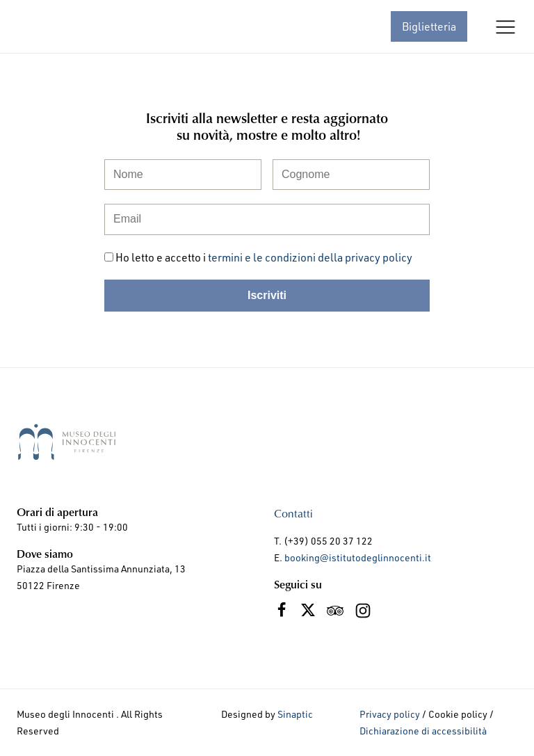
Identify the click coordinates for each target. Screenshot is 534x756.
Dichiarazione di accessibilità (423, 731)
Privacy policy (390, 714)
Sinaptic (295, 714)
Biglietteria (429, 26)
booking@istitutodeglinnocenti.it (358, 557)
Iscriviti (267, 295)
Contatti (293, 513)
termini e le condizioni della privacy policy (310, 257)
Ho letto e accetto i (264, 257)
